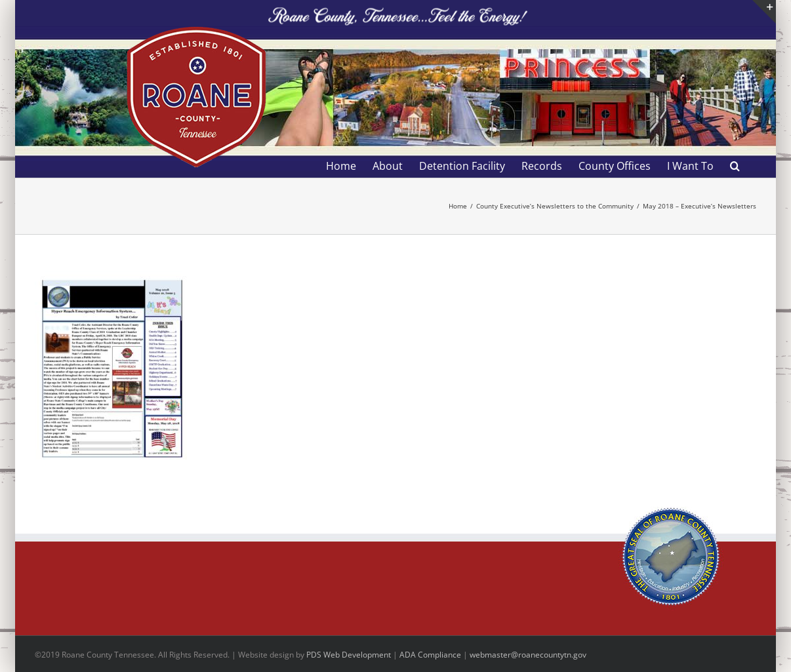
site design (274, 655)
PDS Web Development (349, 655)
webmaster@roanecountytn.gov (528, 655)
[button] (735, 166)
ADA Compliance (430, 655)
